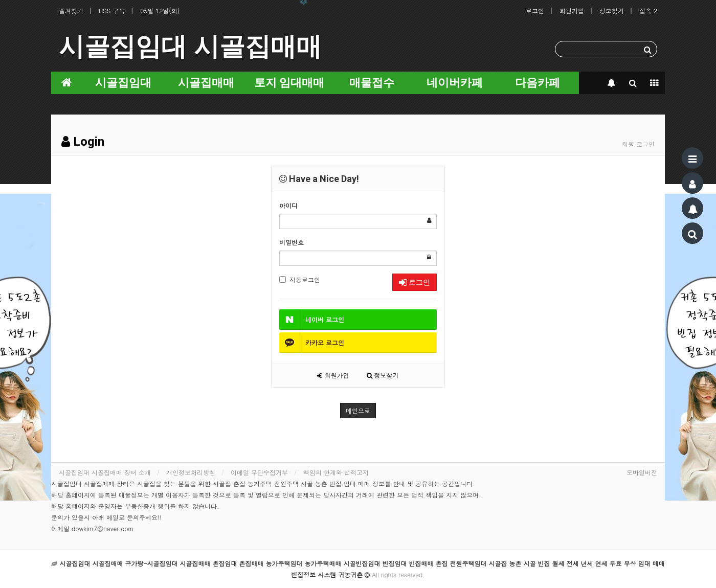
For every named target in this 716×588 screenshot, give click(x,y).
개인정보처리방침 (191, 472)
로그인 (535, 10)
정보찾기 (612, 10)
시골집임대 (123, 83)
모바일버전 (642, 472)
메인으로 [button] (358, 410)
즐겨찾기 (71, 10)
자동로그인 (300, 279)
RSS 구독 (112, 10)
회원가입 (572, 10)
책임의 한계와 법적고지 (336, 472)
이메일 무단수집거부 (259, 472)
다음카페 (538, 83)
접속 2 (648, 10)
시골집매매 (206, 83)
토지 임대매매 (289, 83)
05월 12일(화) (160, 10)
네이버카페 (455, 83)
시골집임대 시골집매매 (190, 47)
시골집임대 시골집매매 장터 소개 (105, 472)
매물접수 (372, 83)
